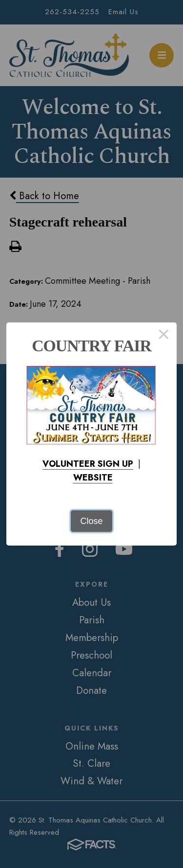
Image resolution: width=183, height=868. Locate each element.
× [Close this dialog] (164, 336)
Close (91, 521)
